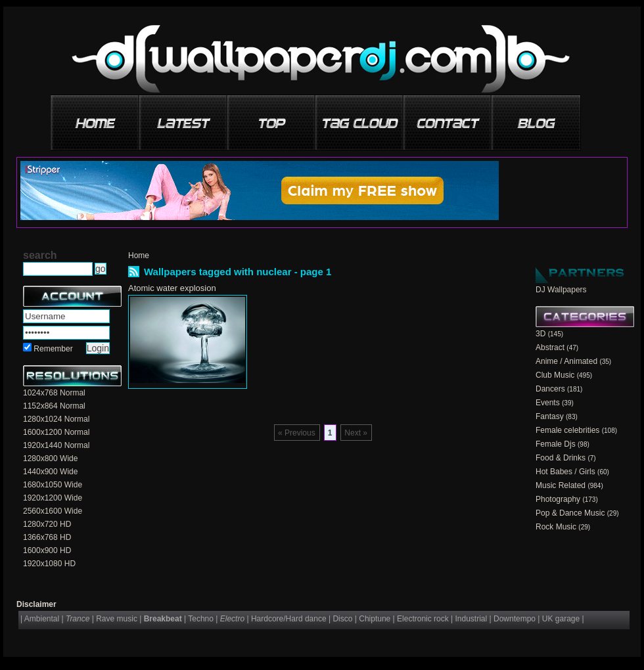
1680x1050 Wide (53, 485)
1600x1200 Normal (56, 432)
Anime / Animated (566, 361)
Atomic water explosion (172, 288)
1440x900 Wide (50, 472)
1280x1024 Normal (56, 419)
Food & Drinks (561, 458)
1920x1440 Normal (56, 445)
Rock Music (556, 527)
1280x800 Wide (50, 458)
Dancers (550, 389)
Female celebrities (567, 430)
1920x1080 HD (49, 564)
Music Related (561, 485)
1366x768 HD (47, 537)
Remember (53, 349)
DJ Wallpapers (561, 290)
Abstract (550, 347)
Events (548, 403)
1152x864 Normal (54, 406)
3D (540, 334)
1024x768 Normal (54, 393)
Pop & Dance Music (570, 513)
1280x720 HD (47, 524)
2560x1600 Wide (53, 511)
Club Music (555, 375)
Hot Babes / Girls (565, 472)
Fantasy (550, 416)
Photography (558, 499)
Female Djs (556, 444)
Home (139, 256)
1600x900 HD (47, 550)
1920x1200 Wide (53, 498)
